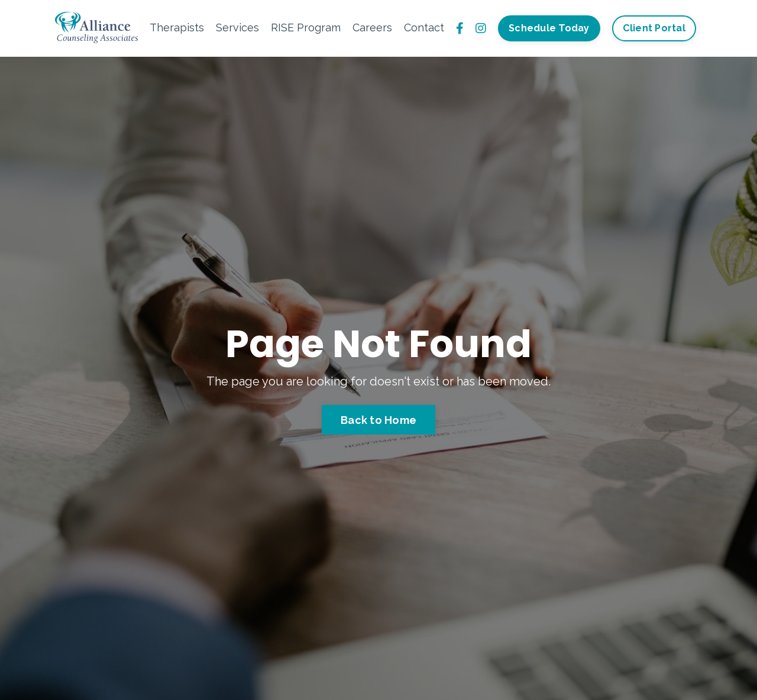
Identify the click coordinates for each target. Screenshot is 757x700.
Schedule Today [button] (549, 28)
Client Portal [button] (654, 28)
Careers (372, 27)
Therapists (177, 27)
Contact (424, 27)
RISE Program (306, 27)
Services (237, 27)
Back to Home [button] (378, 420)
